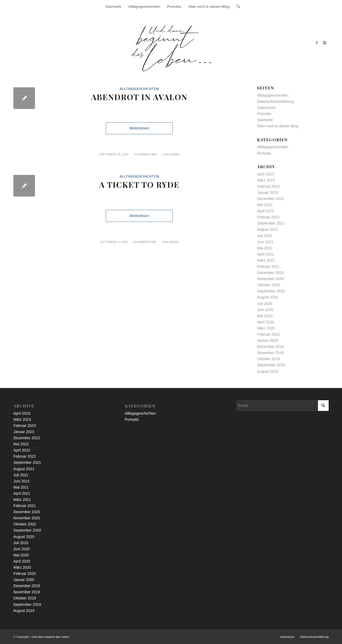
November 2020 (270, 279)
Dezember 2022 (270, 199)
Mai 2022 (265, 205)
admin (174, 154)
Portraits (264, 114)
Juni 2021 (265, 242)
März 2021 (266, 260)
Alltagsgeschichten (139, 89)
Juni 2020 (265, 310)
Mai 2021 (265, 248)
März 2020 (266, 328)
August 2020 (268, 297)
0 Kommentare (145, 154)
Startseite (265, 120)
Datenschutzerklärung (275, 101)
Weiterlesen (139, 128)
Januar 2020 (267, 340)
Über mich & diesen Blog (278, 126)
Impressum (266, 108)
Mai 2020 (265, 316)
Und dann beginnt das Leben (50, 637)
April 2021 (265, 254)
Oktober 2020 (268, 285)
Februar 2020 (268, 334)
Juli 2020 (265, 304)
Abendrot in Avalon (139, 97)
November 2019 (270, 353)
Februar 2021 (268, 266)
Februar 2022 (268, 217)
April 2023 (265, 174)
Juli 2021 (265, 236)
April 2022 (265, 211)
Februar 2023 (268, 186)
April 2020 (265, 322)
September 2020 (271, 291)
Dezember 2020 (270, 273)
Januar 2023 (267, 193)
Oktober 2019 (268, 359)
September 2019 (271, 365)
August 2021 (268, 229)
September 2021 (271, 223)
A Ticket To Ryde (139, 184)
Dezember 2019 (270, 347)
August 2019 (268, 371)
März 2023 (266, 180)
